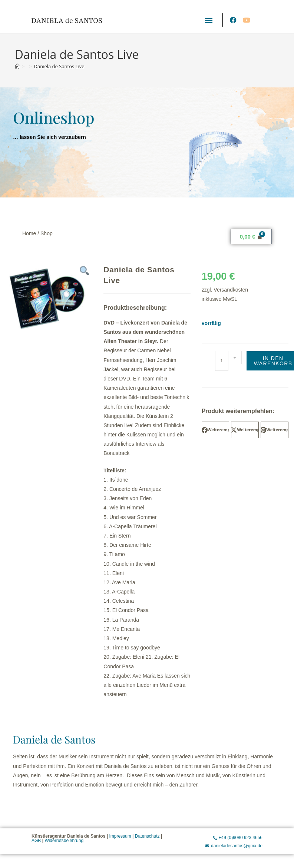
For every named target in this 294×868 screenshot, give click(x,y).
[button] (209, 20)
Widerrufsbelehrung (64, 841)
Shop (47, 233)
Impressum (120, 836)
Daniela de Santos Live (59, 66)
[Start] (17, 66)
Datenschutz (147, 836)
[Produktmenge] (222, 361)
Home (29, 233)
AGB (36, 841)
